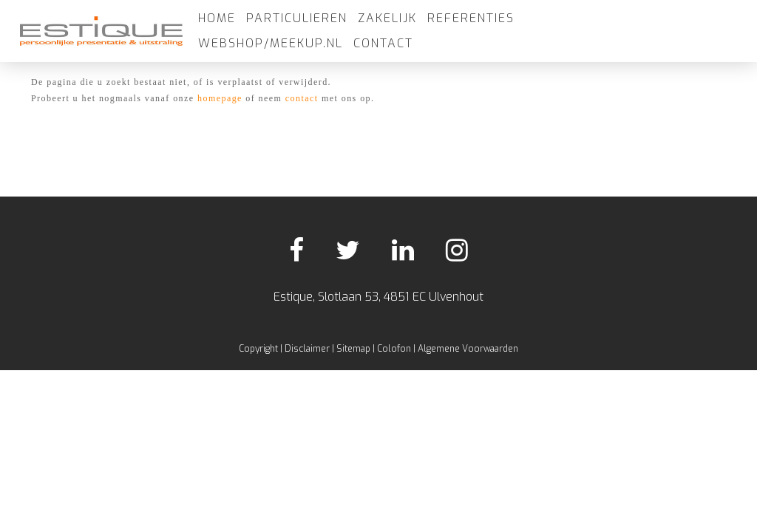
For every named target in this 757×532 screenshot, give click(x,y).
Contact (383, 43)
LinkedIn (403, 250)
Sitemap (353, 349)
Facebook (296, 250)
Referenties (471, 18)
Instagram (457, 250)
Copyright (258, 349)
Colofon (394, 349)
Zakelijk (387, 18)
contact (302, 98)
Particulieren (297, 18)
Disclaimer (307, 349)
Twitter (348, 250)
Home (217, 18)
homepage (220, 98)
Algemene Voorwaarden (468, 349)
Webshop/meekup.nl (271, 43)
